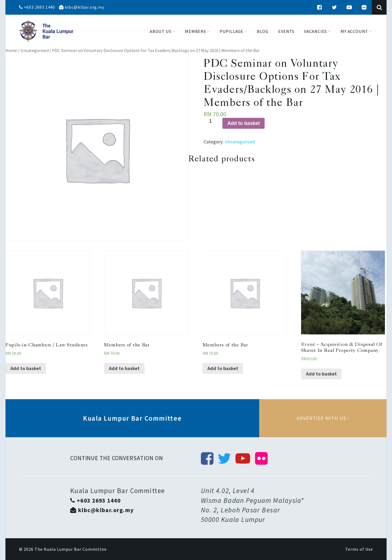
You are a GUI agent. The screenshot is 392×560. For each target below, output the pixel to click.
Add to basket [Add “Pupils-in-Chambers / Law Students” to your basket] (26, 368)
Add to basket (244, 123)
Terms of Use (359, 549)
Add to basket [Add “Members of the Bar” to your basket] (124, 368)
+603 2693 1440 (37, 7)
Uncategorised (35, 50)
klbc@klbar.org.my (82, 7)
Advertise (323, 418)
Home (11, 50)
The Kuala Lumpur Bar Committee (71, 549)
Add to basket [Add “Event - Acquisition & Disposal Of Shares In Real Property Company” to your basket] (321, 374)
